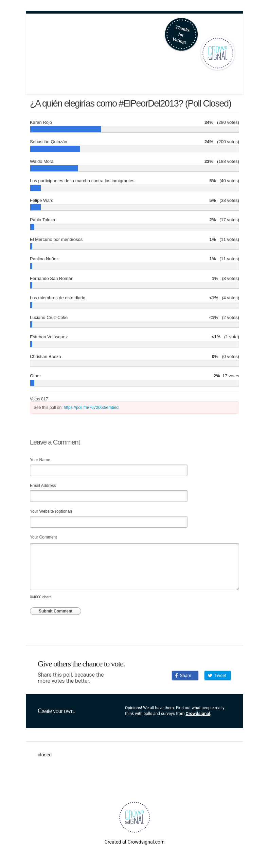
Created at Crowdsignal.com (134, 842)
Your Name (40, 460)
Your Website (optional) (51, 511)
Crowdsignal (198, 713)
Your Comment (43, 537)
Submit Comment (56, 611)
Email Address (43, 486)
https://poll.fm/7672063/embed (91, 408)
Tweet (217, 675)
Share (183, 675)
